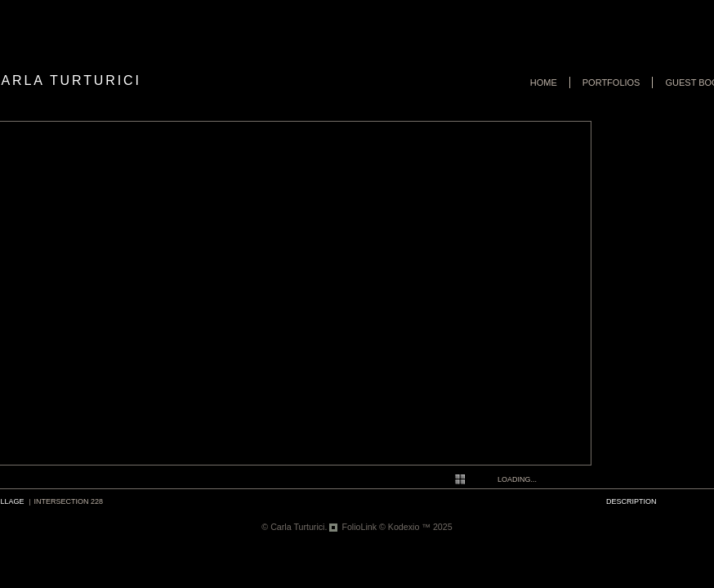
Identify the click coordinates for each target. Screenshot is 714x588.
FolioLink (359, 527)
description (631, 501)
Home (544, 82)
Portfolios (611, 82)
